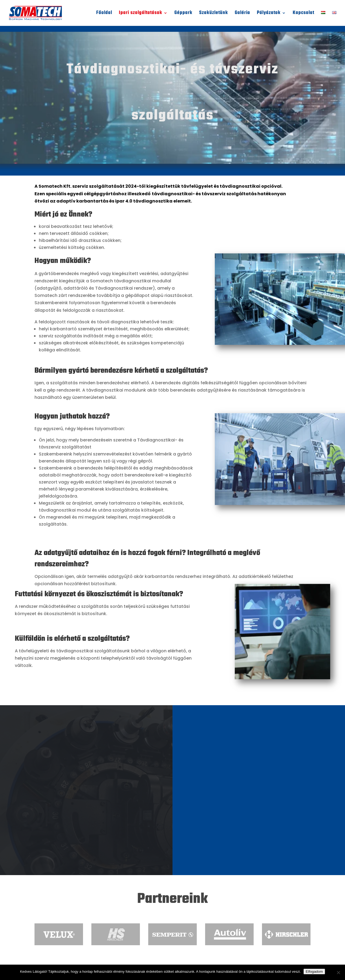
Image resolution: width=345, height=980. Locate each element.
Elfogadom (314, 972)
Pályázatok (269, 14)
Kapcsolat (303, 14)
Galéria (242, 14)
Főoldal (104, 14)
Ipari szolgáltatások (141, 14)
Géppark (183, 14)
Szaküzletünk (214, 14)
